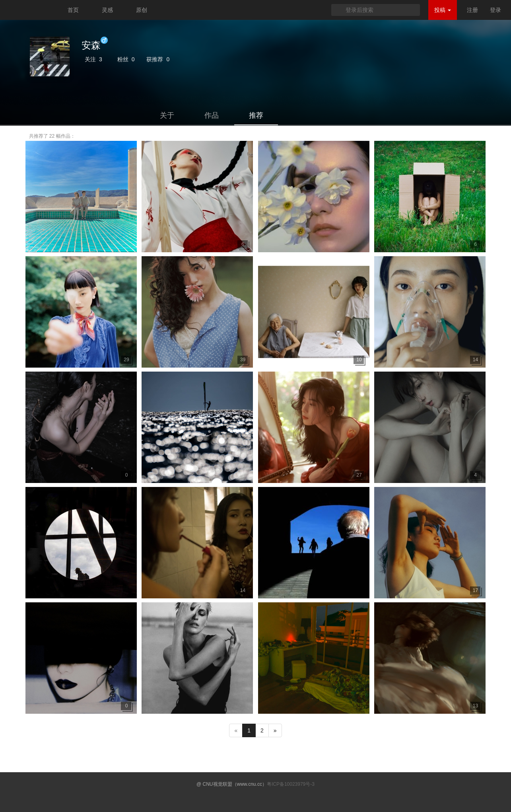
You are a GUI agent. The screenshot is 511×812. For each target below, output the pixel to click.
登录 (495, 10)
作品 (212, 115)
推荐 (256, 115)
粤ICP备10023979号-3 (291, 784)
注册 (472, 10)
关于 (167, 115)
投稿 (443, 10)
